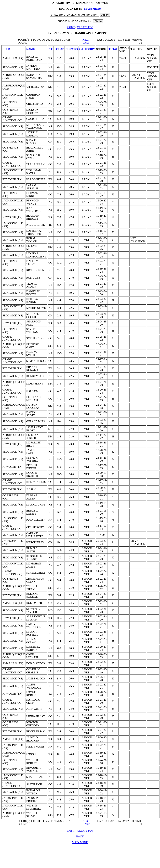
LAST (86, 43)
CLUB (6, 49)
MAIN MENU (92, 9)
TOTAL (113, 49)
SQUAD (59, 49)
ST (51, 49)
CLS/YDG (72, 49)
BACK (80, 836)
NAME (31, 49)
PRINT (71, 27)
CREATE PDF (85, 27)
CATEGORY (87, 49)
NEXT (86, 40)
